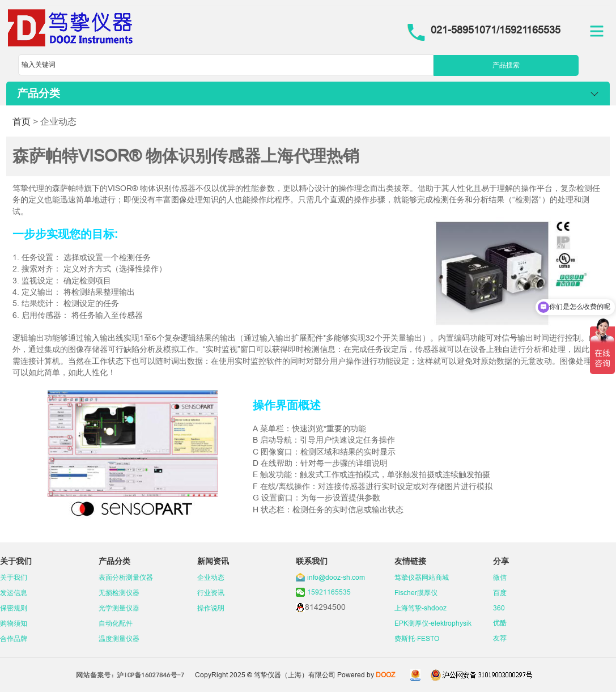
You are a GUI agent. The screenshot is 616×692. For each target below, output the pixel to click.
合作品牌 (14, 638)
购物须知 (14, 623)
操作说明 (211, 608)
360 (499, 608)
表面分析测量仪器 (126, 577)
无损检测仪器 (119, 593)
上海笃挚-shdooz (420, 608)
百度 (500, 593)
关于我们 (14, 577)
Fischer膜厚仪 (416, 593)
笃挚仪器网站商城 (422, 577)
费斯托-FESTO (417, 638)
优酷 (500, 623)
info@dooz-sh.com (336, 577)
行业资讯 (211, 593)
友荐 (500, 638)
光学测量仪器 (119, 608)
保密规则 (14, 608)
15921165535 (329, 592)
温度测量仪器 (119, 638)
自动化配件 (116, 623)
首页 (22, 121)
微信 (500, 577)
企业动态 (211, 577)
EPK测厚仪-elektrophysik (433, 623)
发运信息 (14, 593)
